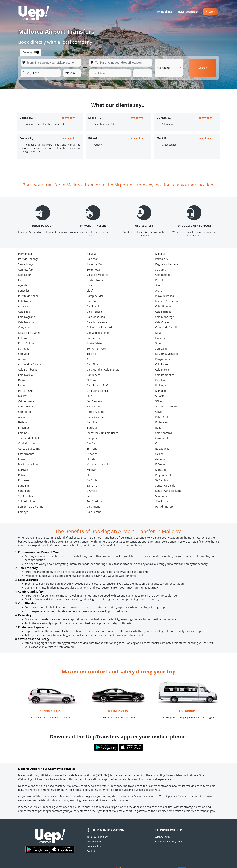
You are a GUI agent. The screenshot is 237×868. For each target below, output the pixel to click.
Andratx (23, 306)
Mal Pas (23, 396)
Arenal (159, 291)
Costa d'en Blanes (29, 333)
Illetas (22, 280)
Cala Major (25, 301)
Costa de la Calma (29, 449)
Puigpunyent (163, 475)
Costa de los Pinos (98, 333)
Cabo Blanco (163, 306)
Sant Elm (24, 486)
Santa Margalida (165, 486)
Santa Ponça (26, 264)
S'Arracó (92, 491)
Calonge (23, 512)
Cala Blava (93, 364)
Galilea (159, 454)
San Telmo (93, 407)
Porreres (24, 480)
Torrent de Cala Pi (29, 438)
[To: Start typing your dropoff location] (120, 63)
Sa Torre (92, 486)
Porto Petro (25, 391)
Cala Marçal (162, 370)
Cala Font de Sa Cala (99, 385)
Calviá (159, 412)
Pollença (160, 385)
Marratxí (23, 470)
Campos (92, 438)
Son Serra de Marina (31, 507)
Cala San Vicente (97, 322)
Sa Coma (161, 270)
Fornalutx (24, 459)
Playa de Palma (165, 296)
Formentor (93, 338)
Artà (89, 359)
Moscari (92, 470)
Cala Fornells (163, 312)
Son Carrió (162, 496)
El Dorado (93, 380)
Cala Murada (26, 322)
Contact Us (93, 851)
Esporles (92, 454)
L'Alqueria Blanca (97, 391)
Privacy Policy (94, 842)
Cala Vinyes (162, 322)
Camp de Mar (95, 296)
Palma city (162, 259)
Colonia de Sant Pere (168, 327)
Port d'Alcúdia (95, 412)
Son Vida (24, 354)
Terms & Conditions (98, 837)
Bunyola (92, 428)
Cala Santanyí (164, 433)
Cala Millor (25, 275)
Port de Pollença (28, 259)
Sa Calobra (162, 480)
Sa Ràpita (24, 349)
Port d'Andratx (164, 507)
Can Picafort (26, 270)
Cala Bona (93, 301)
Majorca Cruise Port (168, 301)
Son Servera (94, 401)
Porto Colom (26, 343)
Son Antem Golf (96, 349)
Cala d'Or (92, 259)
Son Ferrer (162, 501)
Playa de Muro (96, 264)
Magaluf (160, 254)
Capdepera (94, 375)
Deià (158, 333)
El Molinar (161, 464)
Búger (159, 428)
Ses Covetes (26, 496)
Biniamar (24, 428)
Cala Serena (94, 512)
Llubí (90, 291)
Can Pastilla (94, 306)
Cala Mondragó (165, 317)
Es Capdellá (162, 449)
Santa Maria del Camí (168, 491)
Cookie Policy (94, 846)
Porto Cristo (94, 343)
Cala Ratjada (163, 275)
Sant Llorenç (26, 407)
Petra (21, 475)
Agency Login (162, 837)
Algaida (23, 285)
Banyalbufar (163, 359)
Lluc (89, 396)
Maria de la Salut (28, 464)
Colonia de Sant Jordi (100, 327)
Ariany (22, 359)
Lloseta (91, 459)
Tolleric (91, 354)
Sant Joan (24, 491)
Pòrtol (159, 280)
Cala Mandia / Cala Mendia (103, 370)
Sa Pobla (92, 480)
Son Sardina (94, 501)
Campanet (162, 438)
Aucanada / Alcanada (31, 364)
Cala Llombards (28, 370)
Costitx (159, 443)
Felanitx (23, 385)
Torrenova (93, 270)
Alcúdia (91, 254)
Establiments (26, 454)
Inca (89, 285)
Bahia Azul (162, 417)
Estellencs (161, 380)
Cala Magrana (27, 317)
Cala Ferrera (163, 364)
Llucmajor (161, 338)
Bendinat (92, 422)
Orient (91, 475)
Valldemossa (26, 401)
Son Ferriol (25, 412)
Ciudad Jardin (26, 443)
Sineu (159, 285)
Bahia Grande (95, 417)
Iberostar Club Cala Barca (102, 433)
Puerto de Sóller (28, 296)
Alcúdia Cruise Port (167, 407)
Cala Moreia (25, 375)
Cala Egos (24, 312)
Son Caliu (161, 349)
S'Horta (160, 396)
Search (203, 68)
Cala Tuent (93, 507)
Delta (21, 380)
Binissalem (162, 422)
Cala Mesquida (96, 317)
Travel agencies (187, 12)
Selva (90, 496)
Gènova (160, 459)
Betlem (22, 422)
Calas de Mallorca (98, 275)
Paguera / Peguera (167, 264)
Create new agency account (170, 842)
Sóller (159, 401)
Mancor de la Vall (97, 464)
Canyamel (24, 327)
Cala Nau (24, 433)
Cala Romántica (165, 375)
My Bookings (165, 12)
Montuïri (161, 470)
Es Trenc (92, 449)
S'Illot (159, 343)
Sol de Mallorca (28, 501)
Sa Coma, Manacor (167, 354)
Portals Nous (95, 280)
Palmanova (25, 254)
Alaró (21, 417)
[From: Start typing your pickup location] (51, 63)
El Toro (22, 338)
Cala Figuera (94, 312)
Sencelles (24, 291)
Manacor (161, 391)
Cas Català (93, 443)
